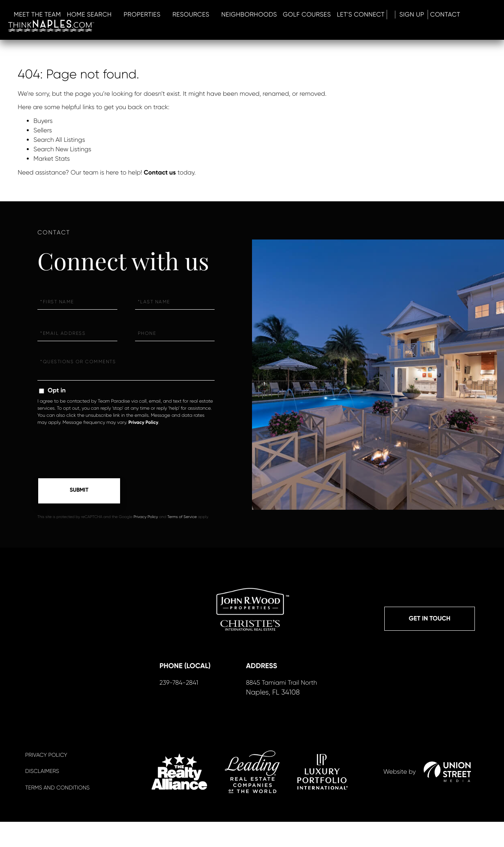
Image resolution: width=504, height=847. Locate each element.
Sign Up (55, 29)
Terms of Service (182, 519)
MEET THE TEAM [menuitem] (147, 18)
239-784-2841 (177, 707)
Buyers (43, 121)
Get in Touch (430, 622)
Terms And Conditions (57, 813)
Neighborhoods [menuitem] (359, 18)
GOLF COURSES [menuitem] (416, 18)
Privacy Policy (143, 423)
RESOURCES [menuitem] (300, 18)
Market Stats (52, 159)
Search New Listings (62, 149)
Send (79, 492)
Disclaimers (42, 797)
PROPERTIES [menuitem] (252, 18)
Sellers (43, 130)
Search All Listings (59, 140)
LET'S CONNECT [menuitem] (470, 18)
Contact (93, 29)
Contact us (160, 173)
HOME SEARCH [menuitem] (199, 18)
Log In (24, 29)
